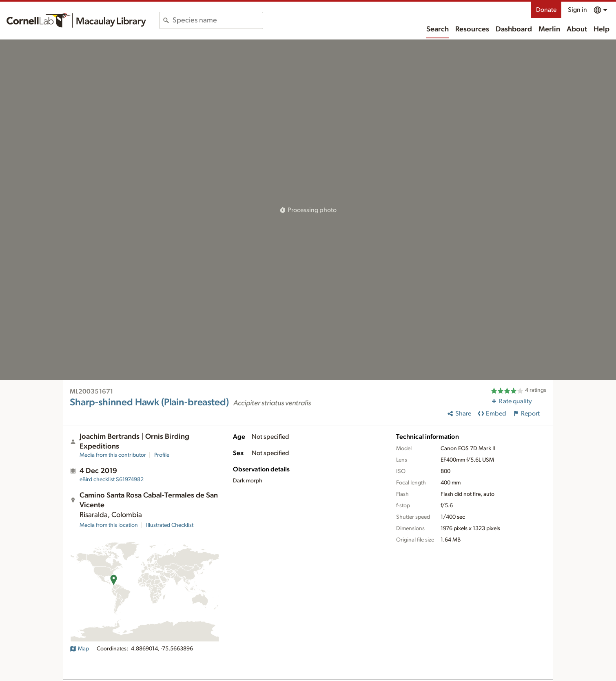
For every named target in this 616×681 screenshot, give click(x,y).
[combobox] (218, 20)
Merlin (549, 29)
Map (79, 649)
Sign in (577, 10)
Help (602, 29)
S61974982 (112, 480)
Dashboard (514, 29)
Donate (546, 10)
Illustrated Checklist (170, 525)
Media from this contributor (113, 455)
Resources (472, 29)
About (577, 29)
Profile (162, 455)
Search (438, 29)
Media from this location (109, 525)
